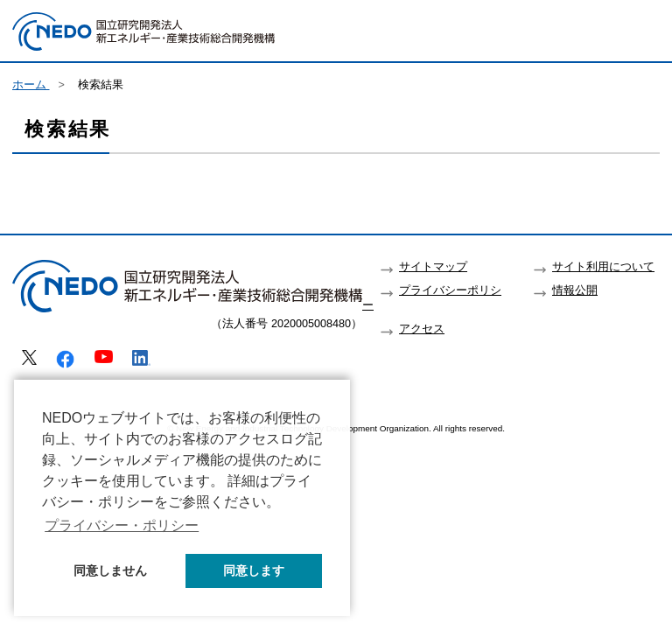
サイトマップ (433, 267)
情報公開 (575, 290)
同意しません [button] (110, 570)
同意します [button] (254, 570)
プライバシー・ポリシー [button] (122, 525)
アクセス (422, 329)
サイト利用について (603, 267)
